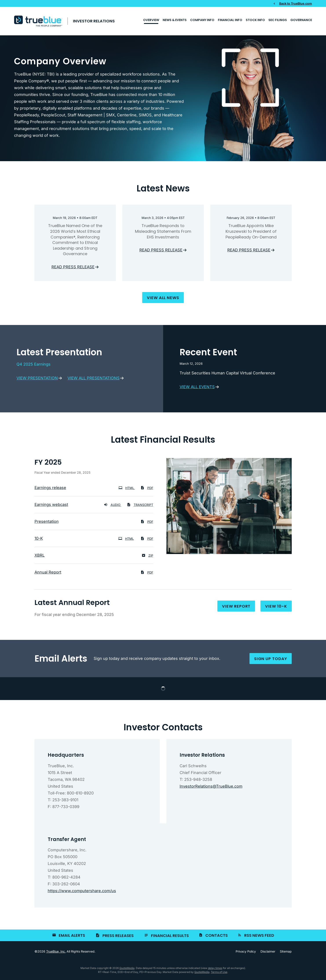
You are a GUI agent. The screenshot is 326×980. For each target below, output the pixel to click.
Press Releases (118, 937)
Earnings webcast (51, 506)
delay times (215, 970)
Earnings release (50, 489)
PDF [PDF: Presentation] (147, 523)
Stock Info (255, 20)
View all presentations (94, 379)
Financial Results (170, 937)
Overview (151, 20)
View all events (197, 388)
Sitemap (286, 953)
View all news (163, 299)
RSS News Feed (259, 937)
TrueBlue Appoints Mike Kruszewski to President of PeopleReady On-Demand (251, 233)
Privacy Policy (246, 953)
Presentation (47, 523)
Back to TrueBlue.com (296, 3)
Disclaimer (268, 953)
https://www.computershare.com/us (82, 892)
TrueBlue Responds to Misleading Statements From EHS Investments (163, 233)
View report (236, 607)
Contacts (217, 937)
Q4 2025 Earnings (34, 365)
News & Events (175, 20)
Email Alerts (72, 937)
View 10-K (276, 607)
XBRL (40, 557)
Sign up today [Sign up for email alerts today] (271, 660)
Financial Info (230, 20)
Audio (113, 506)
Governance (301, 20)
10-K (39, 540)
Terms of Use (219, 974)
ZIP (147, 557)
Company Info (202, 20)
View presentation (37, 379)
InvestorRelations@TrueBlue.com (211, 788)
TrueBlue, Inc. (56, 953)
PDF (147, 489)
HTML (127, 489)
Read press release (73, 268)
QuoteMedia (127, 970)
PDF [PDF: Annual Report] (147, 574)
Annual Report (48, 573)
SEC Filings (278, 20)
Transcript (140, 506)
